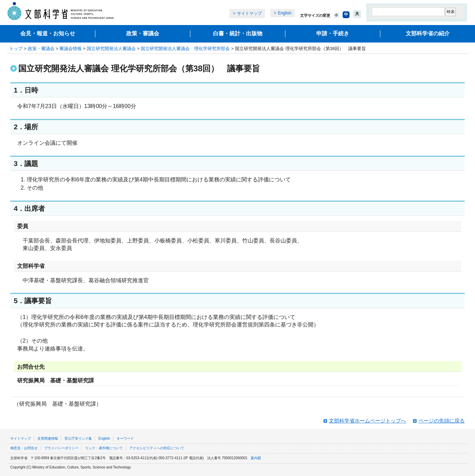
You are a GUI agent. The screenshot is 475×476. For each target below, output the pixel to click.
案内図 (256, 458)
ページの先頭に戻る (442, 421)
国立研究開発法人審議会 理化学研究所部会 (185, 49)
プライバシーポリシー (61, 448)
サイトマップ (249, 13)
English (284, 13)
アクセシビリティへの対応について (157, 448)
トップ (16, 49)
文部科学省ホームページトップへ (367, 421)
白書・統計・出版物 (238, 33)
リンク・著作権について (104, 448)
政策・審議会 (143, 33)
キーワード (125, 438)
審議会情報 (70, 49)
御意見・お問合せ (24, 448)
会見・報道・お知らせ (48, 33)
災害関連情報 (48, 438)
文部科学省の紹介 (428, 33)
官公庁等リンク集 (78, 438)
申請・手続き (333, 33)
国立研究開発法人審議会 (111, 49)
